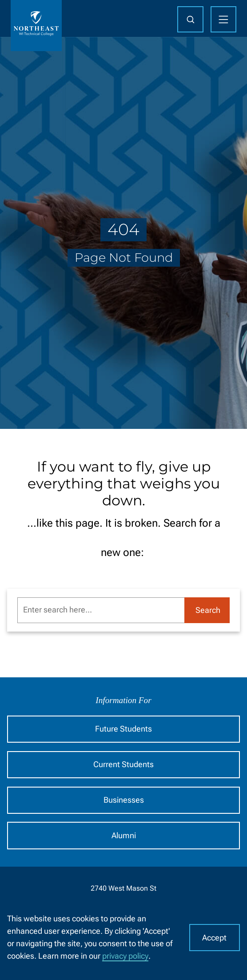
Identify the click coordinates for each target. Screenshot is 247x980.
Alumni (124, 836)
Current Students (123, 764)
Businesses (124, 800)
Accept (214, 938)
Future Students (123, 729)
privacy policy (125, 956)
